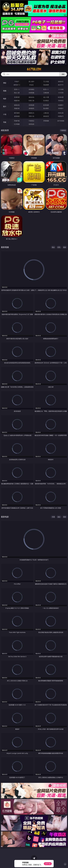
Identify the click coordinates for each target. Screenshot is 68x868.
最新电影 (5, 517)
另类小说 (31, 116)
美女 (53, 247)
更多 (65, 247)
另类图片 (61, 108)
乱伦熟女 (46, 101)
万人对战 (46, 81)
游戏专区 (61, 81)
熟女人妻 (17, 93)
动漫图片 (61, 105)
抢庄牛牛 (61, 85)
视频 (5, 91)
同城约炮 (17, 121)
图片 (5, 106)
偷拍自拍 (31, 97)
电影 (5, 99)
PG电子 (17, 81)
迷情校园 (17, 116)
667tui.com (34, 69)
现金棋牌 (46, 85)
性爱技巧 (61, 116)
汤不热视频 (61, 121)
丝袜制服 (31, 93)
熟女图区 (46, 108)
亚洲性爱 (17, 97)
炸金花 (31, 85)
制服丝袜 (17, 101)
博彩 (5, 83)
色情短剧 (31, 124)
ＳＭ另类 (61, 93)
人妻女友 (46, 113)
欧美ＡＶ (46, 89)
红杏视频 (17, 124)
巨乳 (59, 247)
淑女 (59, 517)
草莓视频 (46, 121)
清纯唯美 (31, 108)
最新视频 (5, 247)
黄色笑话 (46, 116)
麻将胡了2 (17, 85)
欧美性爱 (61, 97)
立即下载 (48, 864)
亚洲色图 (31, 105)
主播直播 (46, 93)
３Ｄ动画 (61, 89)
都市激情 (17, 113)
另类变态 (61, 101)
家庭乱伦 (31, 113)
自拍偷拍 (31, 89)
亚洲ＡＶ (17, 89)
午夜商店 (31, 121)
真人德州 (31, 81)
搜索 (63, 74)
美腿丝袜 (17, 108)
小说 (5, 114)
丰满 (53, 517)
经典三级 (31, 101)
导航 (5, 122)
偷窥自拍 (17, 105)
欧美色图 (46, 105)
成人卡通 (46, 97)
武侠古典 (61, 113)
